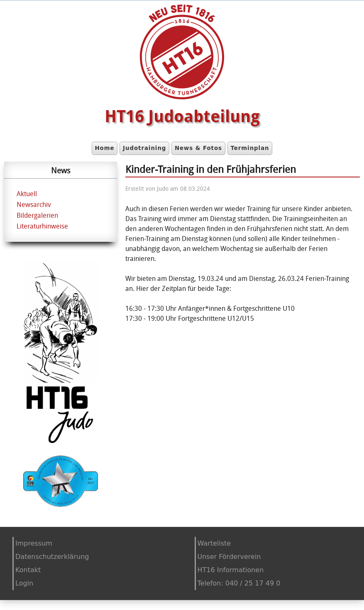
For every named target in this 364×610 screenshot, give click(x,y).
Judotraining (144, 148)
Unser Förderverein (229, 557)
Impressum (34, 543)
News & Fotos (198, 148)
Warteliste (214, 543)
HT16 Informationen (231, 570)
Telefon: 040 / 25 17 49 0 (239, 583)
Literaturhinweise (42, 226)
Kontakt (28, 570)
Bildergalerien (37, 215)
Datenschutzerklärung (52, 557)
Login (24, 583)
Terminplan (250, 148)
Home (104, 148)
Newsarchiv (34, 204)
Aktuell (27, 194)
